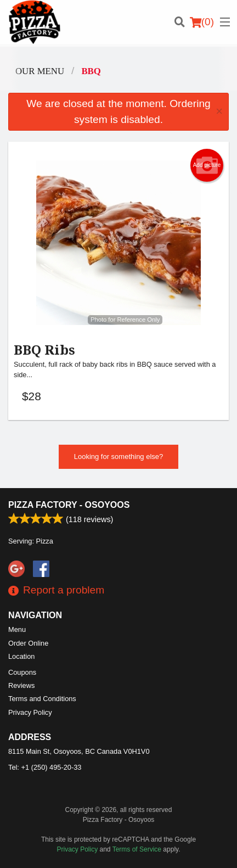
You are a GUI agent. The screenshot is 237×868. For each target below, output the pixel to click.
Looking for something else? (119, 457)
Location (21, 656)
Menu (17, 629)
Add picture (207, 165)
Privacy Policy (30, 712)
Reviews (21, 685)
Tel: (45, 767)
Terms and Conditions (42, 699)
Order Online (28, 643)
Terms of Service (137, 849)
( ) (202, 22)
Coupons (22, 672)
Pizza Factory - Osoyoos (69, 505)
